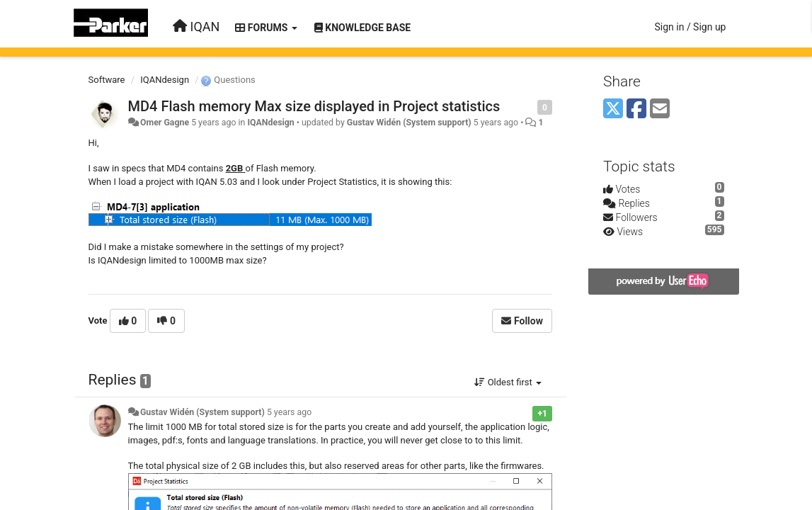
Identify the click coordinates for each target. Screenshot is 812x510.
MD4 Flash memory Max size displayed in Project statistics (314, 106)
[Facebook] (636, 109)
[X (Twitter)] (613, 109)
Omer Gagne (165, 123)
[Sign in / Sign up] (690, 27)
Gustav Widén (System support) (409, 123)
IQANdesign (165, 80)
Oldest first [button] (508, 382)
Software (107, 80)
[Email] (660, 109)
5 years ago (289, 412)
